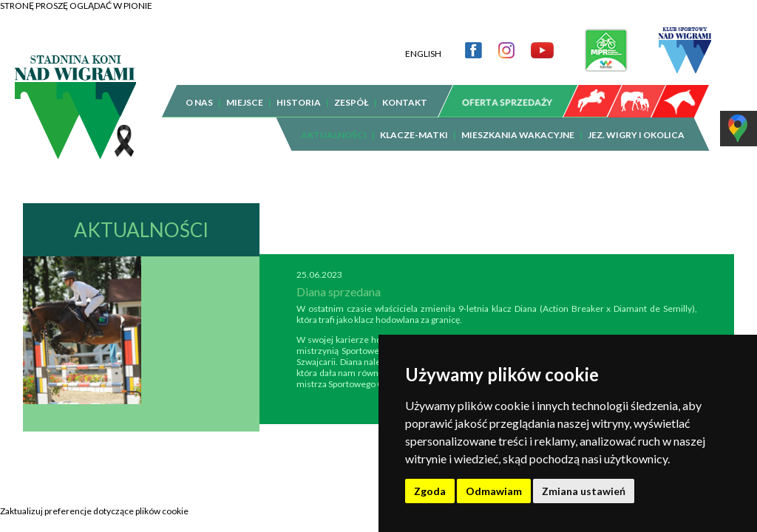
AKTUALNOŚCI (334, 124)
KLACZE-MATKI (414, 124)
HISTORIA (299, 91)
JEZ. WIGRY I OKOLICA (636, 124)
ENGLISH (423, 42)
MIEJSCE (245, 91)
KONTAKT (405, 91)
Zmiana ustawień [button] (584, 491)
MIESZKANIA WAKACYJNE (518, 124)
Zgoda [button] (430, 491)
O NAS (199, 91)
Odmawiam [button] (494, 491)
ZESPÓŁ (352, 91)
